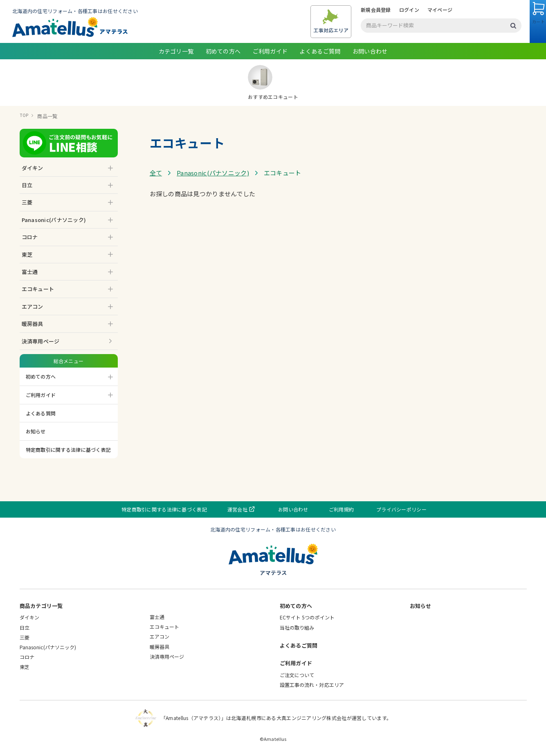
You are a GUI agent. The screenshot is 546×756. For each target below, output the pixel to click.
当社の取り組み (297, 627)
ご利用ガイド (270, 51)
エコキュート (165, 627)
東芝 (25, 667)
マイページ (413, 10)
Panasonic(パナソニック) (213, 173)
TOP (25, 116)
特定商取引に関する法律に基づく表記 (69, 450)
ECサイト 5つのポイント (307, 617)
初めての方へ (223, 51)
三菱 (25, 637)
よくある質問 (41, 413)
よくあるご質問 (320, 51)
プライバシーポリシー (389, 509)
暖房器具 (160, 647)
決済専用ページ (41, 341)
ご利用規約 (335, 509)
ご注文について (297, 675)
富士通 (157, 617)
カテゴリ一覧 (176, 51)
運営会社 (250, 509)
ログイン (383, 10)
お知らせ (36, 431)
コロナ (27, 657)
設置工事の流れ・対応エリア (312, 685)
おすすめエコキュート (273, 83)
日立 (25, 627)
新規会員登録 (349, 10)
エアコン (160, 636)
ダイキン (29, 617)
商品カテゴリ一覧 (41, 606)
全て (156, 173)
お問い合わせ (370, 51)
